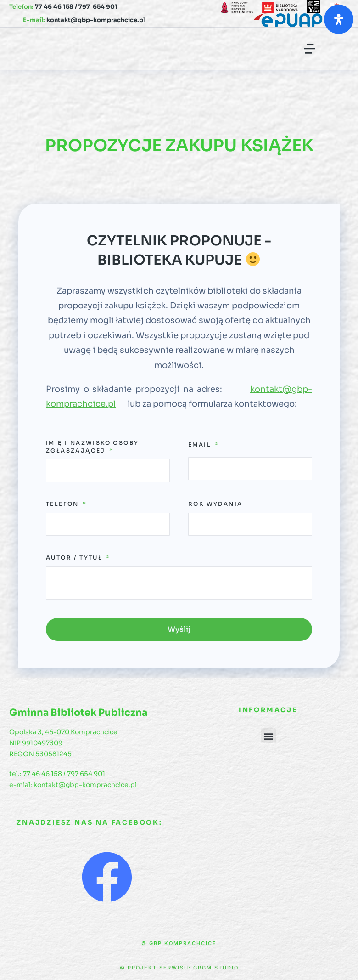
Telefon (64, 504)
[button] (309, 49)
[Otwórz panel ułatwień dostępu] (339, 19)
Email (201, 445)
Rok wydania (215, 504)
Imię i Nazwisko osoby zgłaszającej (92, 447)
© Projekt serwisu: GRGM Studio (179, 968)
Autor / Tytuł (76, 558)
